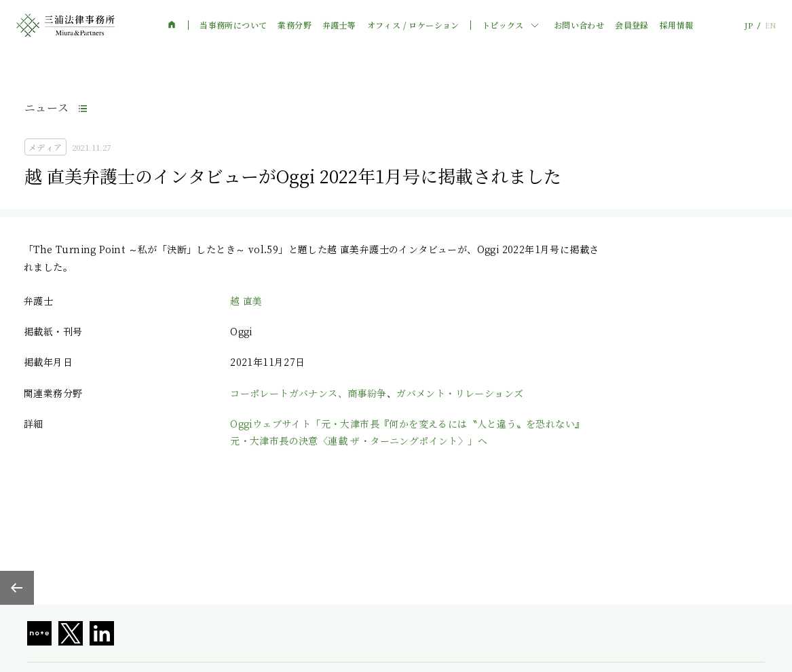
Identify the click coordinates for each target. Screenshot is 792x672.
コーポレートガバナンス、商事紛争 (308, 393)
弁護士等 (339, 25)
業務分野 (295, 25)
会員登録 (632, 25)
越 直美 (246, 301)
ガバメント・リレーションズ (460, 393)
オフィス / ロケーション (413, 25)
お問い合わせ (579, 25)
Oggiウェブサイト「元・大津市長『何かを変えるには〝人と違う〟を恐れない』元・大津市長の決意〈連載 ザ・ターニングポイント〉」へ (407, 432)
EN (770, 25)
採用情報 (677, 25)
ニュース (47, 108)
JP (749, 25)
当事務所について (233, 25)
